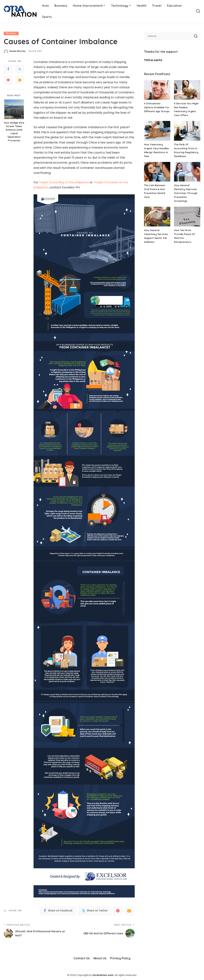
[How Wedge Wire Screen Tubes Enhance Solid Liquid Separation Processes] (14, 109)
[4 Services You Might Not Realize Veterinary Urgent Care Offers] (187, 90)
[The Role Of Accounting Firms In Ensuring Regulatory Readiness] (187, 131)
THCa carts (153, 60)
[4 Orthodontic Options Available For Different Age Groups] (157, 90)
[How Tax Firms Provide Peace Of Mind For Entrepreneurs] (187, 217)
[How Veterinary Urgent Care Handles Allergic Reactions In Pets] (157, 131)
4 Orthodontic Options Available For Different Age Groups (157, 107)
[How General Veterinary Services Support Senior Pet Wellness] (157, 217)
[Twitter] (20, 69)
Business (11, 33)
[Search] (198, 11)
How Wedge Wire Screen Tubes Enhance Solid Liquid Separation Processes (14, 131)
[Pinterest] (8, 80)
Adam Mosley (18, 51)
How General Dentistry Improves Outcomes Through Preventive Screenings (186, 193)
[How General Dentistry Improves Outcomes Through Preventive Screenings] (187, 172)
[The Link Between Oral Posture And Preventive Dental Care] (157, 172)
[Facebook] (8, 69)
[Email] (20, 80)
